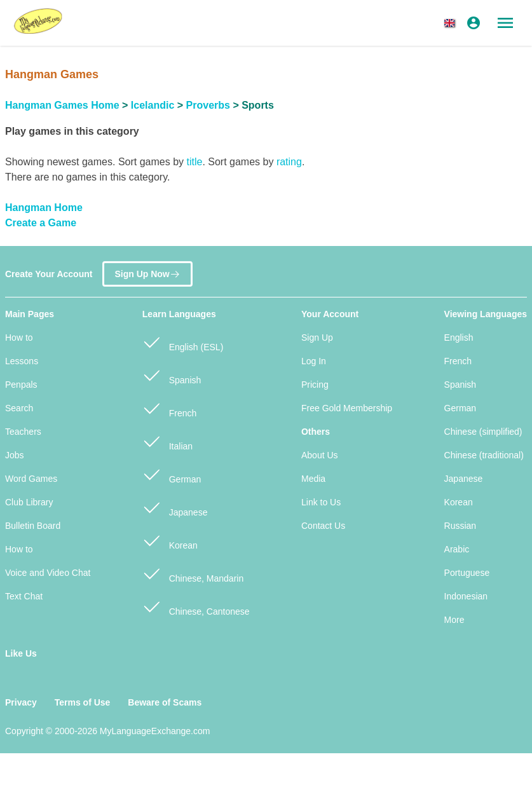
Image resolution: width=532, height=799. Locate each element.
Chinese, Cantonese (196, 606)
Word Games (31, 479)
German (172, 474)
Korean (170, 540)
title (194, 162)
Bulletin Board (33, 526)
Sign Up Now (147, 271)
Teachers (23, 432)
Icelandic (153, 105)
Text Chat (24, 596)
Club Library (29, 502)
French (169, 408)
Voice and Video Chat (48, 573)
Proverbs (208, 105)
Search (19, 408)
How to (19, 338)
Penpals (21, 385)
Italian (167, 441)
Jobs (15, 455)
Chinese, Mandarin (193, 573)
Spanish (172, 375)
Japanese (175, 507)
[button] (452, 23)
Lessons (22, 361)
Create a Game (41, 223)
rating (289, 162)
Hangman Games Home (62, 105)
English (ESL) (183, 342)
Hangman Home (44, 208)
